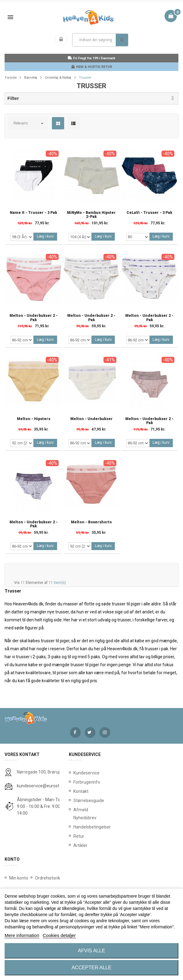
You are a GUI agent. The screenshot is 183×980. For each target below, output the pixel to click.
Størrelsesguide (89, 801)
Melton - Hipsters (34, 419)
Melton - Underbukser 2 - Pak (34, 318)
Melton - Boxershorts (91, 522)
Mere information (22, 935)
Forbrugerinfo (87, 782)
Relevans (21, 123)
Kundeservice (86, 773)
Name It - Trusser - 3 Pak (33, 213)
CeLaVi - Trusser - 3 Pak (149, 213)
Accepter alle (91, 968)
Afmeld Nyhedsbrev (85, 814)
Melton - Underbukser (91, 419)
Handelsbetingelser (92, 827)
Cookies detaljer (59, 935)
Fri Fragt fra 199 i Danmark (91, 58)
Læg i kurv (45, 236)
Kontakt (81, 791)
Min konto (19, 878)
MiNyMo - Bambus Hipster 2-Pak (91, 215)
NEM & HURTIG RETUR (91, 67)
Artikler (80, 845)
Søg (122, 40)
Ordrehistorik (48, 878)
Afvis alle (92, 951)
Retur (79, 836)
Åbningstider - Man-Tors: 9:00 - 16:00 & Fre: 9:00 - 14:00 (41, 806)
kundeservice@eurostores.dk (45, 786)
